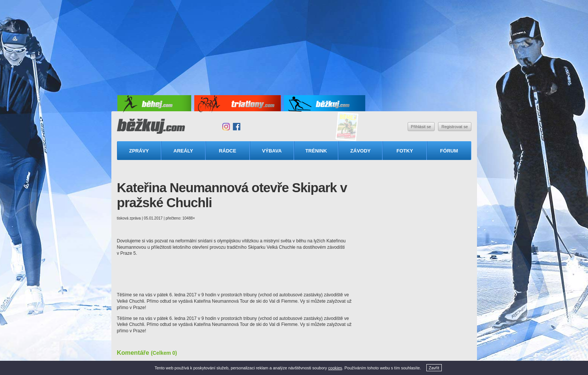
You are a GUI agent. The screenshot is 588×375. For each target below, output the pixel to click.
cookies (335, 368)
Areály (183, 151)
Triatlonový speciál (347, 127)
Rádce (228, 151)
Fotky (405, 151)
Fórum (449, 151)
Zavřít (434, 368)
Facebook (237, 127)
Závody (360, 151)
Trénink (316, 151)
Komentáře (147, 353)
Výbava (272, 151)
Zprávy (139, 151)
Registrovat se (454, 127)
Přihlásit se (421, 127)
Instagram (226, 127)
